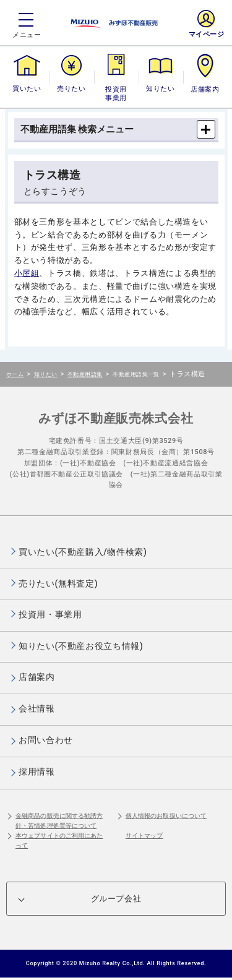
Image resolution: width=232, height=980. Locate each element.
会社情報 (37, 708)
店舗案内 (205, 89)
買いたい (27, 89)
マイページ (207, 34)
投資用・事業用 (116, 94)
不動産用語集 (85, 374)
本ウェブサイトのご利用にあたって (59, 840)
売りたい (71, 89)
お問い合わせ (46, 740)
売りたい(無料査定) (58, 583)
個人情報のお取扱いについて (166, 816)
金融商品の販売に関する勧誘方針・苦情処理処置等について (59, 821)
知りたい (160, 89)
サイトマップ (144, 836)
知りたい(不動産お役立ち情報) (81, 646)
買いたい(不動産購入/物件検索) (83, 552)
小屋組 (27, 273)
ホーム (15, 374)
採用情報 (37, 772)
